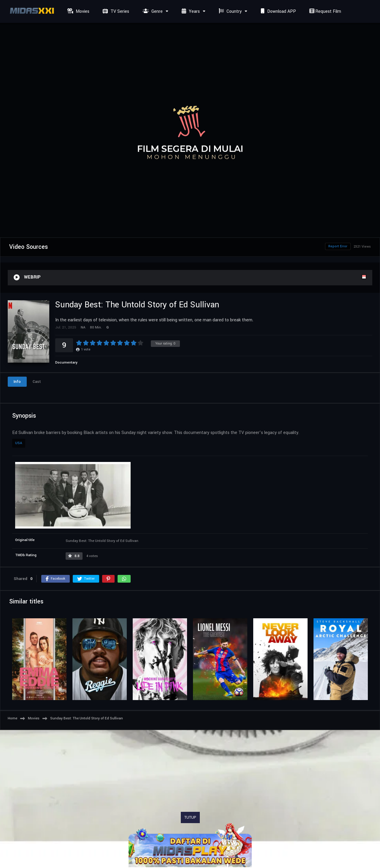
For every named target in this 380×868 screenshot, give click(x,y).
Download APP (278, 11)
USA (19, 443)
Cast (37, 382)
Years (190, 11)
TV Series (115, 11)
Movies (78, 11)
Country (229, 11)
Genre (152, 11)
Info (17, 382)
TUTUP (190, 817)
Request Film (324, 11)
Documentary (66, 363)
